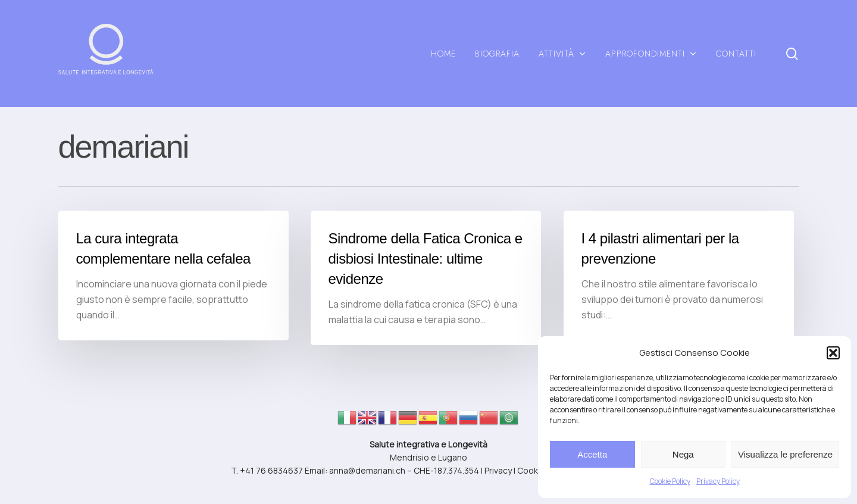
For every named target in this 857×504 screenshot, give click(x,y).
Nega (683, 454)
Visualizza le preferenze (785, 454)
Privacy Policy (718, 481)
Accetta (592, 454)
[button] (833, 353)
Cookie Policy (670, 481)
